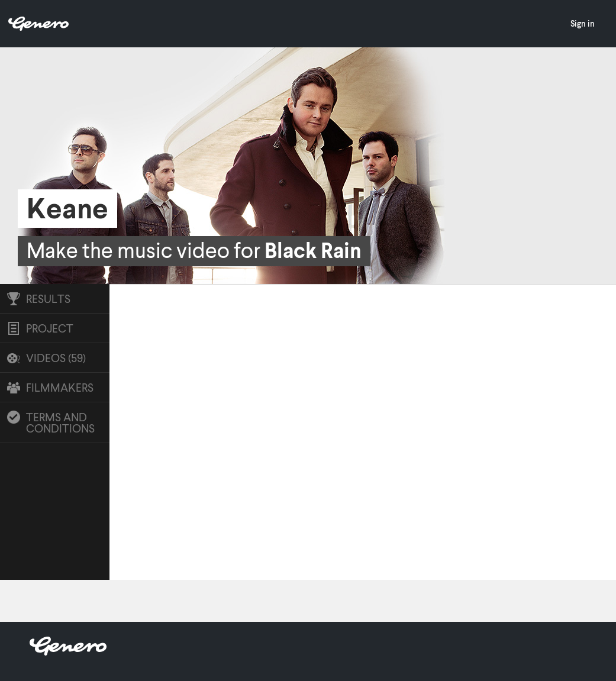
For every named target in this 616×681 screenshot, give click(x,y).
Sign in (583, 23)
